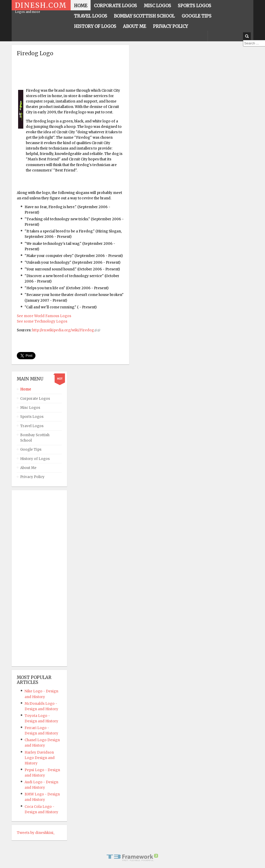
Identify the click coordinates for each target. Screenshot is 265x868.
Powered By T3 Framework (132, 857)
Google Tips (31, 449)
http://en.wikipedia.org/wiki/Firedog (63, 330)
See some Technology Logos (42, 321)
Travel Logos (32, 426)
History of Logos (35, 459)
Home (26, 389)
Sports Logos (32, 417)
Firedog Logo (35, 53)
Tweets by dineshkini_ (36, 833)
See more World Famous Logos (44, 316)
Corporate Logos (35, 399)
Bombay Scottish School (35, 438)
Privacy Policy (32, 477)
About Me (28, 468)
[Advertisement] (77, 70)
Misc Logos (30, 408)
